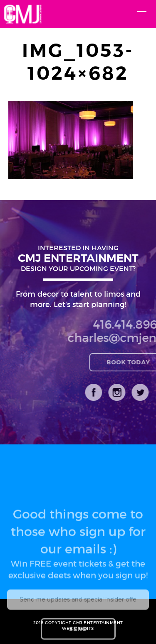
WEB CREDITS (78, 628)
